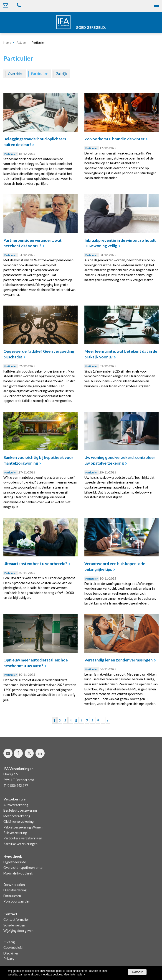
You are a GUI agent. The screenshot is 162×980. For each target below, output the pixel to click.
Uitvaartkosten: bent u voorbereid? (35, 564)
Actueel (22, 43)
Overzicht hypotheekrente (23, 868)
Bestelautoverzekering (20, 810)
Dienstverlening (15, 890)
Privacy (9, 959)
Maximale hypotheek (18, 873)
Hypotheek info (15, 862)
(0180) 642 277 (17, 786)
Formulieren (12, 896)
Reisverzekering (15, 833)
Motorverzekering (17, 816)
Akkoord (137, 972)
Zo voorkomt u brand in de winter (114, 139)
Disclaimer (11, 953)
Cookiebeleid (13, 948)
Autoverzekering (16, 805)
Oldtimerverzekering (19, 822)
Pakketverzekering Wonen (23, 827)
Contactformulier (16, 920)
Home (7, 43)
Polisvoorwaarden (17, 901)
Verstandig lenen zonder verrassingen (119, 660)
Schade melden (14, 925)
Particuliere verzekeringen (23, 838)
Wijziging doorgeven (18, 931)
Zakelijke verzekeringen (20, 844)
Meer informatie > (74, 975)
